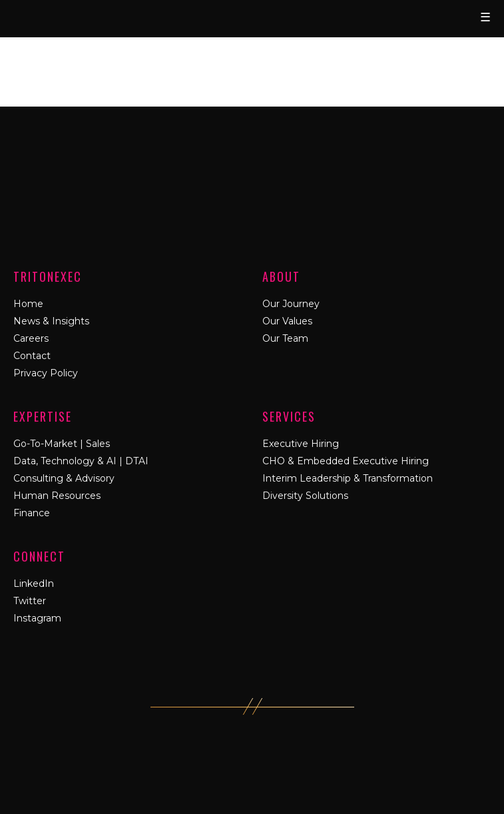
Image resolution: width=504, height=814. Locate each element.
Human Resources (57, 496)
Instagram (37, 618)
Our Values (287, 321)
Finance (32, 513)
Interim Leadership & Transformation (348, 478)
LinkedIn (34, 584)
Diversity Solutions (305, 496)
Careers (31, 338)
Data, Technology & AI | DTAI (81, 461)
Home (28, 304)
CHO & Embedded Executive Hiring (346, 461)
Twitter (30, 601)
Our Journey (291, 304)
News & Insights (51, 321)
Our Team (285, 338)
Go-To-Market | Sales (62, 444)
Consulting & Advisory (64, 478)
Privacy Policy (46, 373)
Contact (32, 356)
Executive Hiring (301, 444)
